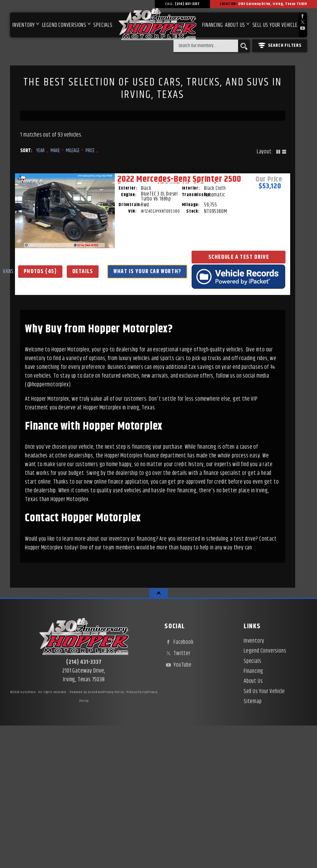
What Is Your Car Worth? (65, 393)
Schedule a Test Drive (63, 407)
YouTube (178, 807)
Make (55, 151)
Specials (103, 25)
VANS (63, 352)
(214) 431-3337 (84, 804)
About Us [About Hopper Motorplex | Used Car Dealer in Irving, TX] (235, 25)
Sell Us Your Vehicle (275, 25)
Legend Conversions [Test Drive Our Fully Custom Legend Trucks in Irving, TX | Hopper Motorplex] (64, 25)
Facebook (179, 784)
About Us (253, 823)
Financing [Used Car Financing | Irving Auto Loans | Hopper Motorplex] (212, 25)
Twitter (177, 796)
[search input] (206, 46)
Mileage (73, 151)
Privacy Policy (113, 834)
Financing (254, 813)
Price (90, 151)
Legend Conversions (265, 793)
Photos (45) (63, 364)
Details (63, 379)
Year (40, 151)
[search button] (244, 46)
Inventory (24, 25)
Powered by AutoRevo (86, 834)
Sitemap (253, 844)
